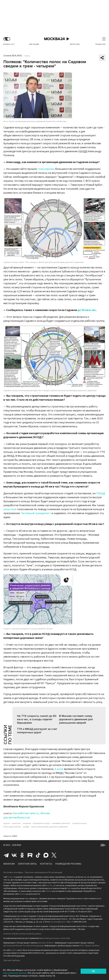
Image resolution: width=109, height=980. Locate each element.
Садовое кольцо (79, 823)
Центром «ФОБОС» (46, 943)
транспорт (16, 823)
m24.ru (11, 877)
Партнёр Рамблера (12, 960)
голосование (46, 169)
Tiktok (38, 855)
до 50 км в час (87, 310)
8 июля (59, 769)
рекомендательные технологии (56, 938)
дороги (7, 823)
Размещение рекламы (68, 864)
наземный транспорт (61, 823)
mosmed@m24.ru (58, 922)
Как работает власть (26, 813)
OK (93, 971)
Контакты (46, 864)
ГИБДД (101, 493)
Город (27, 56)
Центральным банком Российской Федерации (24, 946)
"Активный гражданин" (36, 513)
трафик (26, 827)
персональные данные (15, 973)
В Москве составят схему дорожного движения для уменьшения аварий (76, 719)
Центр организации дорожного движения (49, 827)
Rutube (30, 855)
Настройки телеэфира (13, 872)
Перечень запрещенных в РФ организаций (43, 872)
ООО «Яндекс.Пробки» (90, 946)
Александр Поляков (12, 827)
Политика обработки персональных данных (22, 934)
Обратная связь (27, 864)
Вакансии (9, 864)
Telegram (6, 855)
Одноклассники (22, 855)
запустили (10, 509)
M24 (19, 845)
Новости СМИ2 (10, 836)
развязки (27, 823)
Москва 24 (54, 39)
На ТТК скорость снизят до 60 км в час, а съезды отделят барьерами (37, 719)
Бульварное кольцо (41, 823)
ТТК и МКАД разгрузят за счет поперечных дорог (37, 731)
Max (46, 855)
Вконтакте (14, 855)
